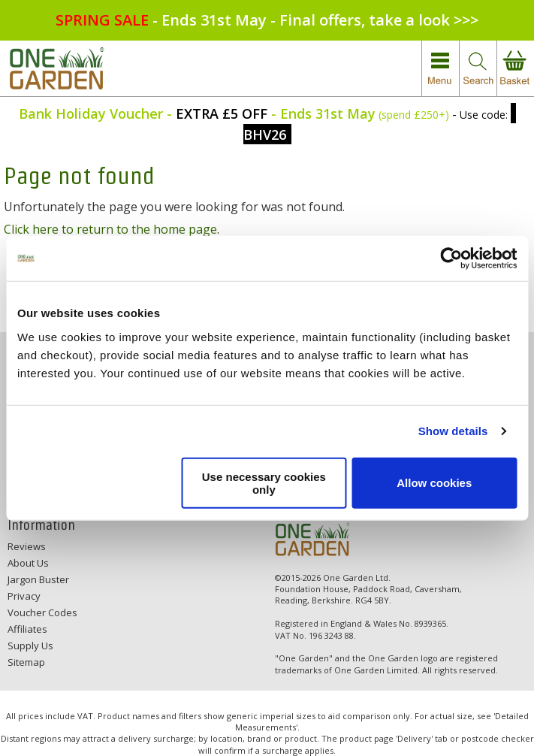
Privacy (24, 596)
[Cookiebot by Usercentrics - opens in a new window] (451, 259)
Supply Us (30, 646)
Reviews (27, 546)
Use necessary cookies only (264, 482)
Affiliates (27, 629)
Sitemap (26, 662)
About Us (28, 563)
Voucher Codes (42, 612)
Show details (453, 431)
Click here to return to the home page (110, 229)
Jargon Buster (38, 579)
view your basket (515, 69)
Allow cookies (434, 483)
